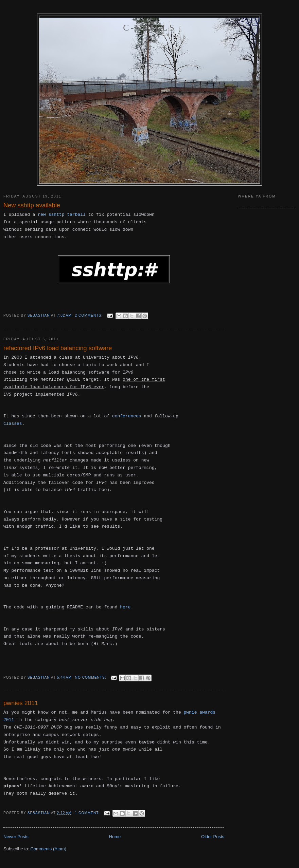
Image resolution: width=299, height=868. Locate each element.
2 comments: (90, 315)
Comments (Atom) (48, 849)
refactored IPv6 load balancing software (58, 348)
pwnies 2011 (21, 703)
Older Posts (213, 837)
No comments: (91, 677)
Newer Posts (16, 837)
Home (115, 837)
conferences (127, 416)
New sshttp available (32, 205)
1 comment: (88, 813)
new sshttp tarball (61, 215)
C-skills (149, 28)
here (125, 607)
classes (13, 424)
